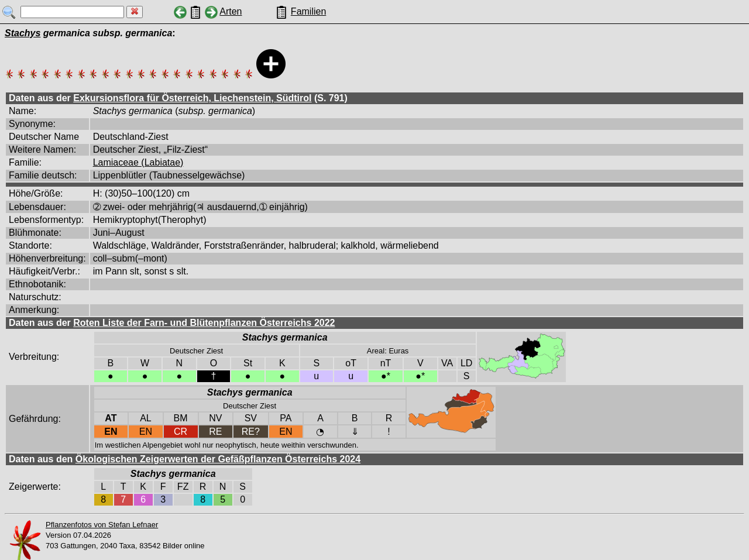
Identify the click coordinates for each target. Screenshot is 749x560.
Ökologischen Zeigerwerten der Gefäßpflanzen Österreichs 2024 (218, 459)
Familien (308, 11)
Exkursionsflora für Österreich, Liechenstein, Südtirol (192, 98)
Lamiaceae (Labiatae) (138, 162)
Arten (231, 11)
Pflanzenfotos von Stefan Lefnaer (102, 525)
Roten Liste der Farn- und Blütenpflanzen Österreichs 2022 (204, 323)
